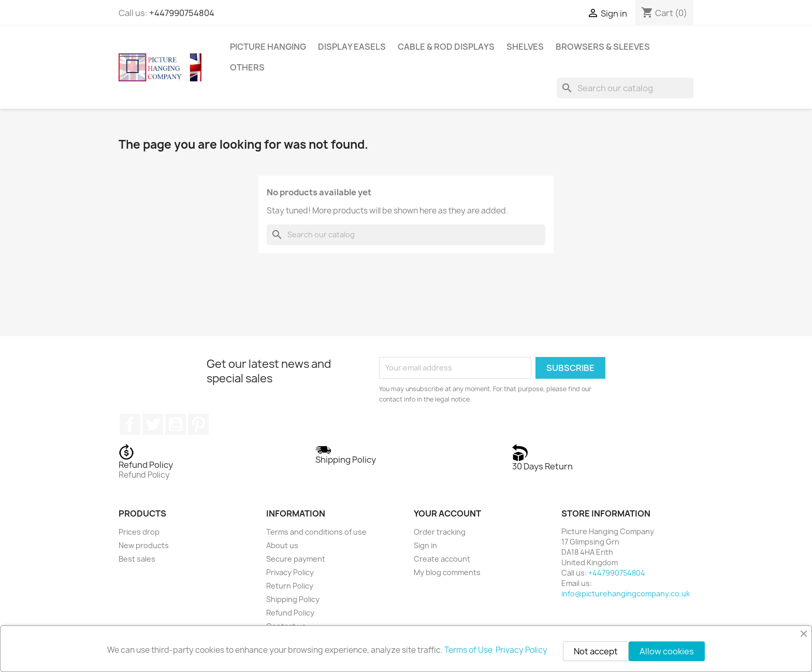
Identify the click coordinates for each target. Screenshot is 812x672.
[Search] (625, 88)
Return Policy (290, 586)
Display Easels (352, 47)
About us (282, 545)
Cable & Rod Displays (446, 47)
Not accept (596, 651)
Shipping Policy (293, 599)
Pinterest (198, 424)
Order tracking (440, 532)
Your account (447, 513)
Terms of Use (469, 650)
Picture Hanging (268, 47)
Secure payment (296, 559)
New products (144, 545)
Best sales (137, 559)
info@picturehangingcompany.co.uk (626, 594)
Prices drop (139, 532)
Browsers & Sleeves (603, 47)
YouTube (176, 424)
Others (247, 67)
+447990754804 (182, 13)
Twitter (153, 424)
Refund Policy (290, 613)
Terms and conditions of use (316, 532)
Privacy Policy (290, 572)
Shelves (525, 47)
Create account (442, 559)
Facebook (130, 424)
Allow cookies (667, 651)
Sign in (425, 545)
